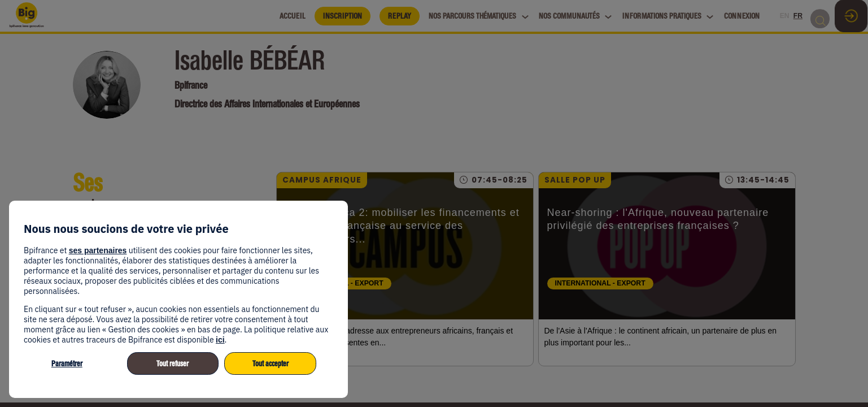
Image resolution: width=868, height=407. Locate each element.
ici (220, 340)
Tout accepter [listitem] (271, 364)
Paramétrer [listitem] (67, 364)
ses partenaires (98, 250)
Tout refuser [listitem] (173, 364)
